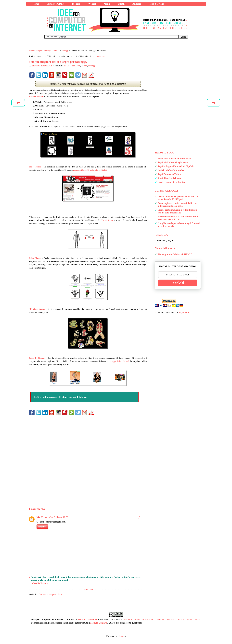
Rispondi (42, 527)
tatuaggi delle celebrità (119, 361)
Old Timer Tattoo (37, 309)
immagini (76, 66)
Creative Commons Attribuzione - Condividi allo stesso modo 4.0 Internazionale (161, 620)
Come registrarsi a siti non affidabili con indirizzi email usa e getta (177, 205)
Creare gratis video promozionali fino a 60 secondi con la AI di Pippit (178, 198)
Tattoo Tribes (35, 167)
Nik (38, 517)
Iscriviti (178, 283)
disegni (67, 66)
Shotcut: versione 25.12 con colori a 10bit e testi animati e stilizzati (179, 218)
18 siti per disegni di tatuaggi (73, 397)
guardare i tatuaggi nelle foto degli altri (90, 170)
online (84, 66)
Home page (88, 589)
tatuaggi (92, 66)
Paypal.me (184, 313)
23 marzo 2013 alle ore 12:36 (55, 517)
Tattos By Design (37, 358)
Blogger (121, 636)
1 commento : (101, 56)
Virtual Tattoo (107, 220)
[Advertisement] (88, 456)
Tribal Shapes (35, 258)
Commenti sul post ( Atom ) (52, 594)
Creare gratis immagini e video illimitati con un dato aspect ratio (177, 211)
